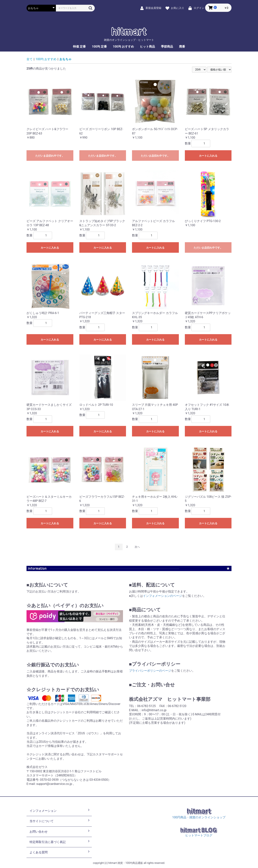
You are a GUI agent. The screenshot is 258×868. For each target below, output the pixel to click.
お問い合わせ (60, 831)
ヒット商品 (147, 47)
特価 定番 (79, 47)
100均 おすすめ (123, 47)
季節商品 (167, 47)
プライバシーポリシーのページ (150, 671)
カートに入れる (208, 156)
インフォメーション (60, 810)
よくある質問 (60, 852)
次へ (137, 547)
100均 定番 (99, 47)
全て (30, 59)
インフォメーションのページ (162, 596)
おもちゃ (65, 59)
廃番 (182, 47)
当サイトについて (60, 821)
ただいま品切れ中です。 (50, 156)
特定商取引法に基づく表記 (60, 842)
